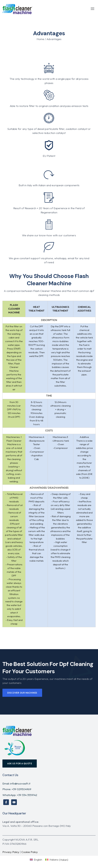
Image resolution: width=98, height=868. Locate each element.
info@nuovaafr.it (20, 783)
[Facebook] (6, 802)
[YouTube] (14, 802)
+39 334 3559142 (27, 795)
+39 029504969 (21, 789)
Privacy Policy (11, 852)
